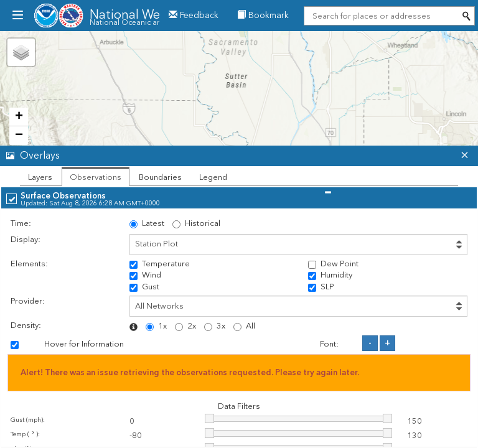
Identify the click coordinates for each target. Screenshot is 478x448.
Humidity (330, 275)
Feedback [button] (194, 15)
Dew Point (333, 264)
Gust (144, 287)
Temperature (160, 264)
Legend (213, 177)
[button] (227, 156)
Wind (145, 275)
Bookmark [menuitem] (263, 15)
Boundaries (160, 177)
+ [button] (19, 117)
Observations (96, 177)
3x (215, 326)
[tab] (239, 156)
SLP (321, 287)
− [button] (19, 136)
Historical (196, 223)
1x (156, 326)
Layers (40, 177)
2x (185, 326)
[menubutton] (17, 16)
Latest (147, 223)
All (244, 326)
